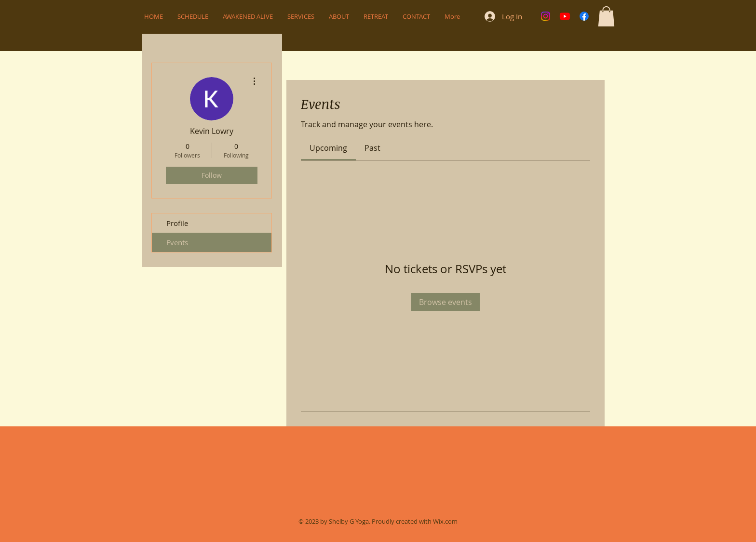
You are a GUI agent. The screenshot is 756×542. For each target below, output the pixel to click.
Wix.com (445, 521)
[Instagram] (546, 16)
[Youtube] (565, 16)
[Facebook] (584, 16)
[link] (328, 148)
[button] (606, 16)
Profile (177, 223)
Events (177, 242)
